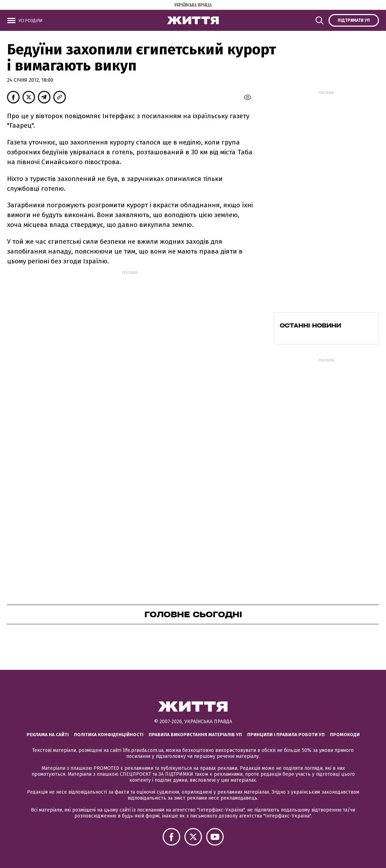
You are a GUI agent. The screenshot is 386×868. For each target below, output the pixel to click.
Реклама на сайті (48, 735)
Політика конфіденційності (109, 735)
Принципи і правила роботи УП (286, 735)
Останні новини (310, 325)
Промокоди (345, 735)
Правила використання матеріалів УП (195, 735)
